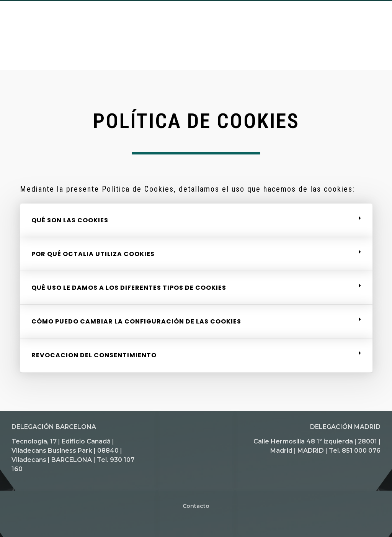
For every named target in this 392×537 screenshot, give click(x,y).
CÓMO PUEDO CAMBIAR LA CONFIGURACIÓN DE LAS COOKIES (136, 321)
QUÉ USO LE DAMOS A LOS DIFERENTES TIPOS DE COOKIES (129, 288)
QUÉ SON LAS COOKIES (70, 220)
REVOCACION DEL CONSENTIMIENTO (94, 355)
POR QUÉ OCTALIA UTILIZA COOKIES (93, 254)
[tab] (196, 220)
